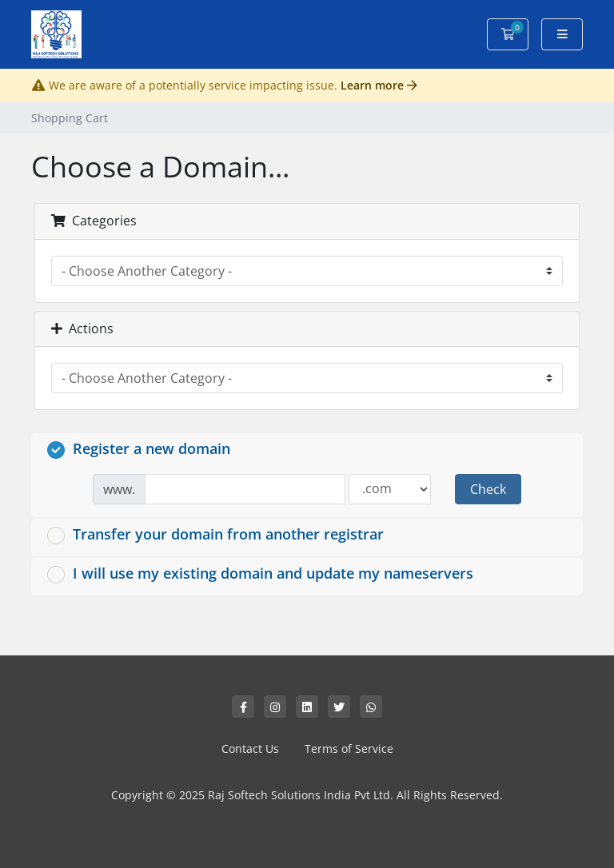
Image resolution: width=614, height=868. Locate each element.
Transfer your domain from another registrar (215, 534)
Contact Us (250, 749)
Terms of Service (349, 749)
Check (488, 489)
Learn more (379, 85)
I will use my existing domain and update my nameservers (260, 573)
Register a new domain (139, 449)
